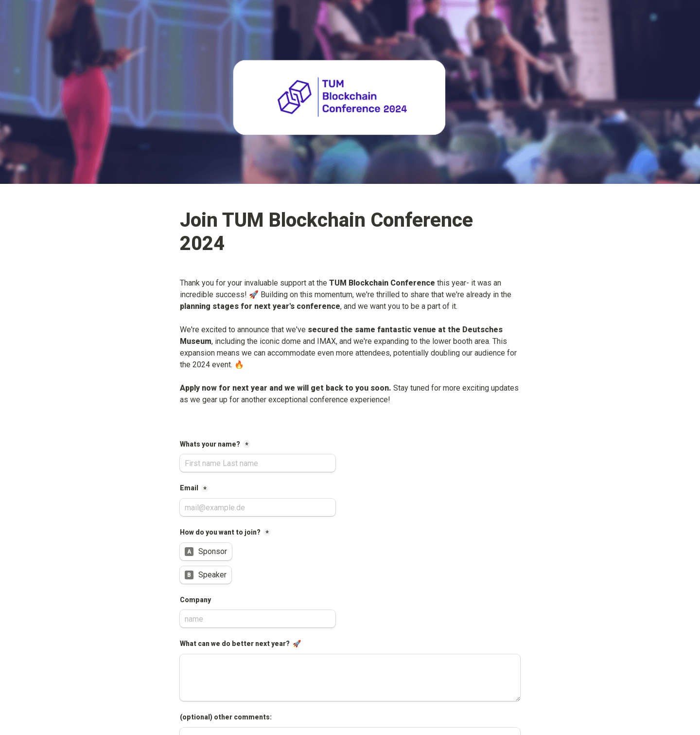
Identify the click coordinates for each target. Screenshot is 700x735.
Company (196, 600)
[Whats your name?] (258, 463)
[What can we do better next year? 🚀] (350, 678)
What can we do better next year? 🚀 (240, 644)
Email (189, 488)
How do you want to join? (220, 532)
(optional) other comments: (226, 717)
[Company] (258, 619)
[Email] (258, 507)
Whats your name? (210, 444)
